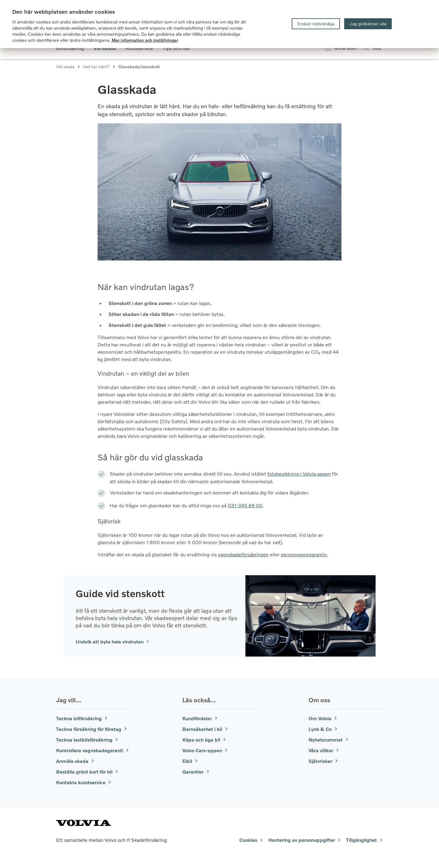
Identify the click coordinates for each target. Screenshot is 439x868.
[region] (220, 24)
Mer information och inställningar (145, 40)
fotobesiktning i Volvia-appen (299, 474)
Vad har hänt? (99, 67)
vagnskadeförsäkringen (243, 554)
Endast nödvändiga (316, 24)
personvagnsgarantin (304, 554)
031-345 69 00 (245, 505)
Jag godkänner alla (368, 24)
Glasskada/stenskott (139, 67)
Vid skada (68, 67)
